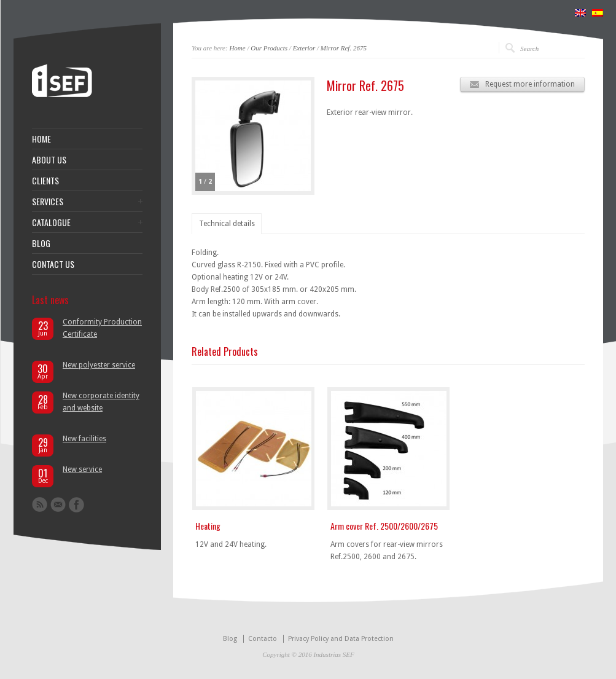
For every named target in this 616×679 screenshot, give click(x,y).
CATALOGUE (51, 222)
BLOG (41, 243)
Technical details (227, 224)
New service (82, 469)
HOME (41, 139)
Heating (208, 526)
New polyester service (99, 365)
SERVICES (48, 202)
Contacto (263, 639)
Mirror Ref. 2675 (344, 48)
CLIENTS (45, 181)
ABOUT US (49, 160)
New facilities (84, 439)
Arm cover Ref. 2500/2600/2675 (384, 526)
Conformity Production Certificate (102, 328)
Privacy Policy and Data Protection (341, 639)
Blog (230, 639)
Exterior (304, 48)
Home (237, 48)
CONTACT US (53, 264)
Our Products (269, 48)
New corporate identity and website (101, 402)
